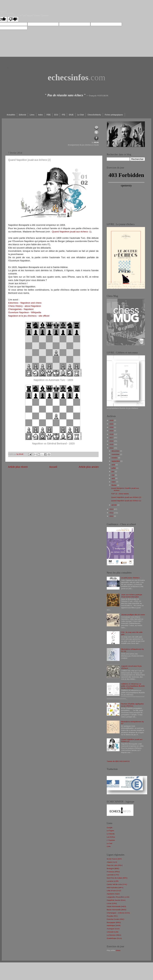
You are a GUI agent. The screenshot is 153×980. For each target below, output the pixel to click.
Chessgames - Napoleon (21, 309)
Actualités (11, 115)
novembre (116, 454)
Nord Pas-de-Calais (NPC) (117, 878)
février (114, 485)
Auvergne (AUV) (113, 929)
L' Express (111, 840)
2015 (112, 444)
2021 (112, 424)
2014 (112, 448)
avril (113, 478)
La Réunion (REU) (114, 935)
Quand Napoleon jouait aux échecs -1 (71, 232)
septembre (116, 461)
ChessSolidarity (94, 115)
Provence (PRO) (113, 872)
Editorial (22, 115)
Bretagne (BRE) (113, 868)
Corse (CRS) (112, 903)
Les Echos (111, 837)
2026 (112, 420)
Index (40, 115)
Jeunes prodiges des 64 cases (133, 615)
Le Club (81, 115)
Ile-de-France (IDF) (114, 859)
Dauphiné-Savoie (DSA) (116, 900)
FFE (63, 115)
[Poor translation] (13, 19)
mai (113, 475)
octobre (115, 458)
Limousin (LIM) (113, 932)
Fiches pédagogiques (114, 115)
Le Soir (110, 843)
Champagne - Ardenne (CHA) (118, 913)
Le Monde (111, 834)
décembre (116, 451)
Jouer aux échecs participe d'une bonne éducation (132, 596)
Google (110, 827)
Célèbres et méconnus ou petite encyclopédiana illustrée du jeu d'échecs (133, 686)
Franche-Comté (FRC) (115, 919)
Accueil (53, 467)
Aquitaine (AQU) (113, 894)
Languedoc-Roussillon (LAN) (118, 897)
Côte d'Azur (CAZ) (114, 891)
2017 (112, 438)
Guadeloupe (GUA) (114, 938)
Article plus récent (18, 467)
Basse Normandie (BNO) (116, 910)
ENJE (71, 115)
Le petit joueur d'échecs (130, 578)
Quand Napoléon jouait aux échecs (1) (126, 501)
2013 (112, 509)
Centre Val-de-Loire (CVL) (117, 884)
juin (113, 471)
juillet (114, 468)
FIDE (49, 115)
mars (114, 482)
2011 (112, 516)
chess (118, 950)
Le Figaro (110, 831)
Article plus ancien (89, 467)
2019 (112, 431)
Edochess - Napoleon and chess (25, 303)
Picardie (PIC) (112, 916)
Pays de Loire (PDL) (115, 865)
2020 (112, 427)
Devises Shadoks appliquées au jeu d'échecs (132, 705)
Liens (32, 115)
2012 (112, 513)
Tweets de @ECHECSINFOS (118, 761)
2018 (112, 434)
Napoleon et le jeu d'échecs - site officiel (29, 316)
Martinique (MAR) (114, 925)
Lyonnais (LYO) (113, 875)
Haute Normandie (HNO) (116, 906)
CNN (109, 846)
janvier (114, 505)
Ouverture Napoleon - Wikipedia (25, 312)
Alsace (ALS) (112, 862)
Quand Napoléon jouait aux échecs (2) (126, 497)
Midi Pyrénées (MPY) (115, 888)
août (114, 465)
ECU (56, 115)
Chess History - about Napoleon (25, 306)
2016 (112, 441)
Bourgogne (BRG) (114, 922)
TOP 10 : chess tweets (120, 494)
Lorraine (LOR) (113, 881)
